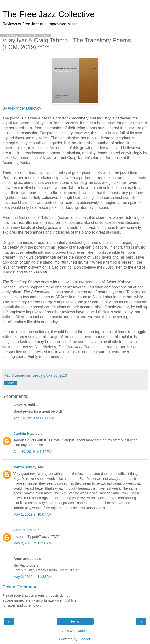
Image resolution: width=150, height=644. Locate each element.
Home (75, 622)
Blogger (84, 639)
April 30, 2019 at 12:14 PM (34, 418)
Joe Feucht (23, 530)
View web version (75, 631)
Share (11, 383)
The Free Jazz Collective (48, 14)
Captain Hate (24, 434)
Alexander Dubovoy (24, 108)
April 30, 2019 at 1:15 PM (33, 452)
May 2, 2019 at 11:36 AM (32, 543)
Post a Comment (19, 587)
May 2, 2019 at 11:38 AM (32, 577)
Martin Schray (25, 467)
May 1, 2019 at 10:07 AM (32, 514)
